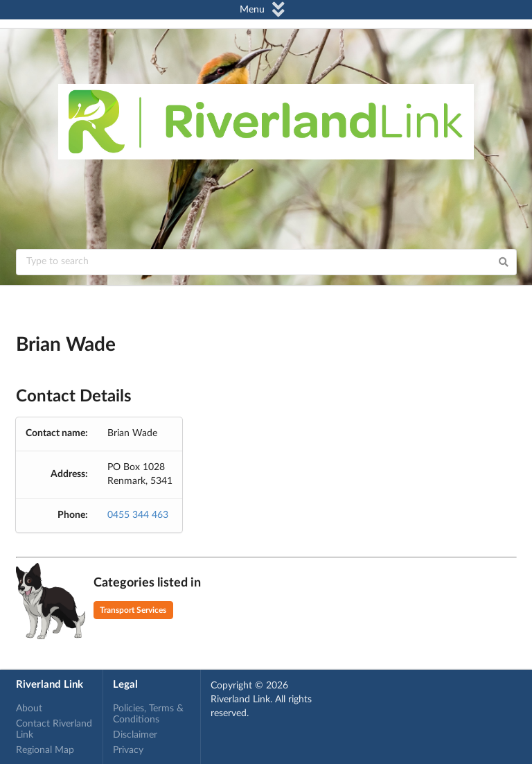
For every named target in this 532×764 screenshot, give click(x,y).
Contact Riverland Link (54, 729)
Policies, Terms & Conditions (148, 714)
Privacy (128, 750)
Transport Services (133, 610)
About (29, 709)
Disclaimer (135, 735)
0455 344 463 (138, 515)
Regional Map (45, 750)
